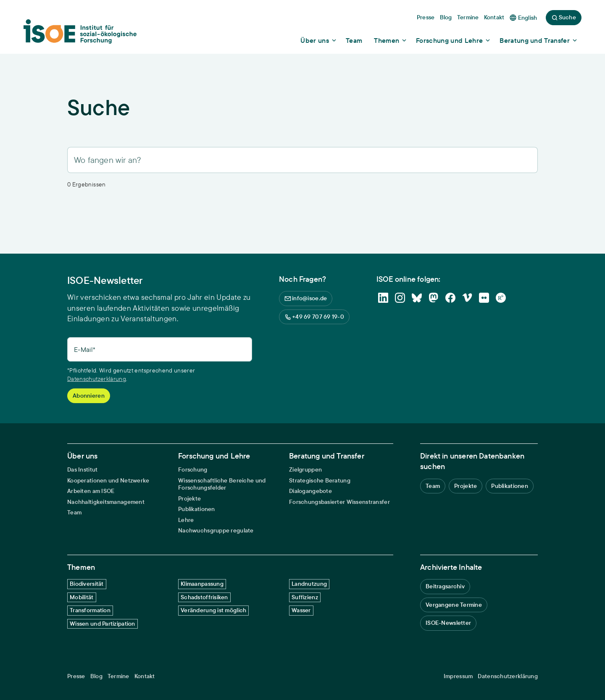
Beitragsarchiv (445, 586)
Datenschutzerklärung (97, 379)
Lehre (186, 520)
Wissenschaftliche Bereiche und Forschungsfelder (222, 484)
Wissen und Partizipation (103, 624)
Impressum (458, 676)
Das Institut (82, 470)
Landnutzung (309, 584)
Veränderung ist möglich (213, 610)
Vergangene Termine (454, 605)
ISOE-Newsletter (448, 623)
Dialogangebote (310, 491)
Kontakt (145, 676)
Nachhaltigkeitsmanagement (106, 502)
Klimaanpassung (202, 584)
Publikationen (197, 509)
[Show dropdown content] (319, 40)
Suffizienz (305, 597)
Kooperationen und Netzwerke (108, 481)
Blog (96, 676)
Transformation (90, 610)
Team (74, 513)
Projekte (189, 499)
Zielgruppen (305, 470)
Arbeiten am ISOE (91, 491)
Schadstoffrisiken (204, 597)
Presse (76, 676)
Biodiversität (87, 584)
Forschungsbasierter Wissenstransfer (339, 502)
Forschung (193, 470)
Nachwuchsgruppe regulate (216, 531)
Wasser (301, 610)
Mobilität (82, 597)
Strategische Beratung (320, 481)
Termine (118, 676)
